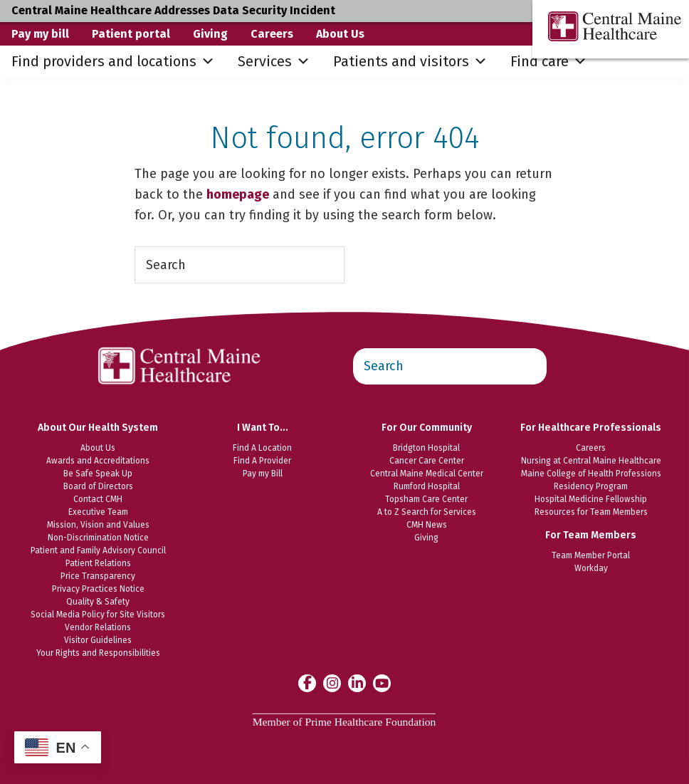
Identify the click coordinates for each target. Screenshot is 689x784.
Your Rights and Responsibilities (98, 653)
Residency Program (591, 486)
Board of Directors (98, 486)
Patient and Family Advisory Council (98, 550)
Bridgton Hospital (426, 448)
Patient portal (131, 34)
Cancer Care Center (427, 461)
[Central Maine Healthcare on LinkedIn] (357, 683)
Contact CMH (98, 499)
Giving (210, 34)
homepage (238, 194)
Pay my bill (40, 34)
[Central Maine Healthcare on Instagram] (332, 683)
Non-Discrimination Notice (98, 538)
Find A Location (262, 448)
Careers (272, 34)
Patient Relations (98, 563)
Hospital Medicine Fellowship (591, 499)
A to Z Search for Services (427, 512)
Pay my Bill (263, 474)
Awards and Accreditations (98, 461)
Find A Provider (262, 461)
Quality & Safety (98, 602)
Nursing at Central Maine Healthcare (591, 461)
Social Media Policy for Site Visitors (98, 615)
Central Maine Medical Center (427, 474)
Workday (591, 568)
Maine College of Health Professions (591, 474)
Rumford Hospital (427, 486)
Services (274, 62)
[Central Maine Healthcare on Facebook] (307, 683)
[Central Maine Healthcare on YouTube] (382, 682)
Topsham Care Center (426, 499)
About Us (340, 34)
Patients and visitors (410, 62)
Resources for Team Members (591, 512)
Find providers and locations (113, 62)
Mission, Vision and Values (98, 525)
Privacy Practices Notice (98, 589)
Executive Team (98, 512)
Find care (549, 62)
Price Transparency (98, 576)
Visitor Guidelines (98, 640)
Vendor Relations (98, 627)
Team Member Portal (591, 555)
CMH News (427, 525)
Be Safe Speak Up (98, 474)
